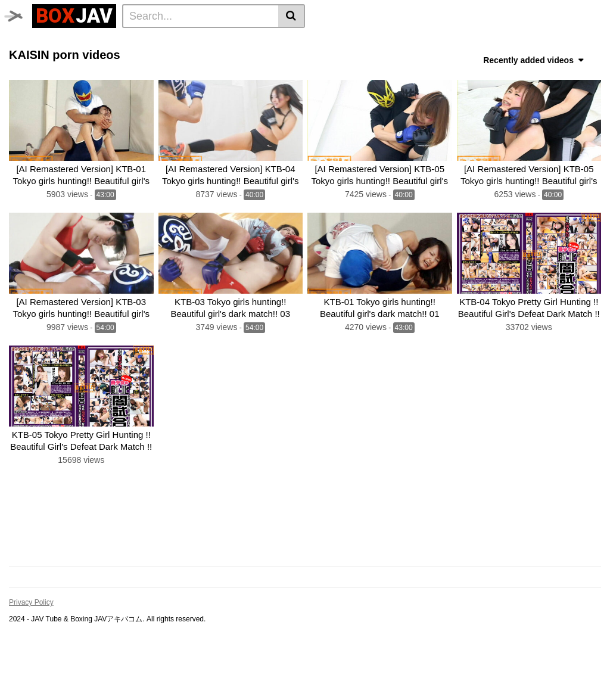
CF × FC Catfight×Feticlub (511, 42)
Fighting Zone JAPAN (56, 74)
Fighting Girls (231, 58)
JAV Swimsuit (268, 42)
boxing (434, 42)
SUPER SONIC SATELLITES (68, 58)
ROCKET (483, 58)
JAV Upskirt (206, 42)
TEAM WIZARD (337, 42)
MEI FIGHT (291, 58)
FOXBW (170, 74)
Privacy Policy (31, 651)
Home (25, 42)
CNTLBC (127, 74)
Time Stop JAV (77, 42)
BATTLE (393, 42)
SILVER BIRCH (164, 58)
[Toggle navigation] (21, 14)
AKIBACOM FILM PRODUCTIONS (389, 58)
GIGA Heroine (144, 42)
